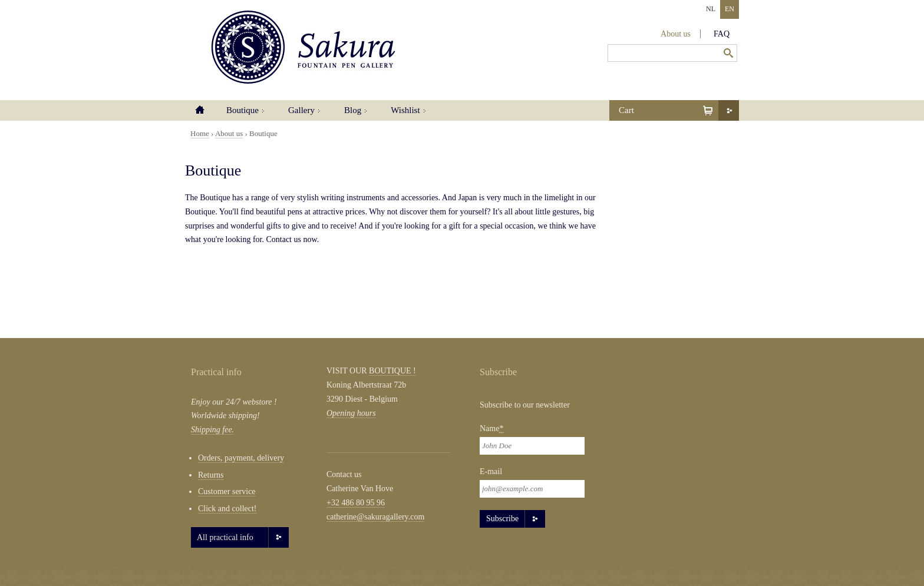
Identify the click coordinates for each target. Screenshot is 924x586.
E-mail (491, 471)
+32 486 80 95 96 (356, 503)
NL (711, 9)
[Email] (532, 489)
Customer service (227, 491)
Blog (353, 110)
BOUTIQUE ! (392, 371)
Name (491, 428)
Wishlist (405, 110)
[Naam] (532, 446)
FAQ (722, 34)
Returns (211, 475)
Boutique (242, 110)
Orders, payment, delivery (241, 458)
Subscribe (502, 519)
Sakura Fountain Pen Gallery (303, 47)
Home (200, 110)
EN (730, 9)
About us (676, 34)
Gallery (301, 110)
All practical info (225, 537)
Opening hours (351, 413)
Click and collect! (227, 509)
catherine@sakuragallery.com (375, 517)
